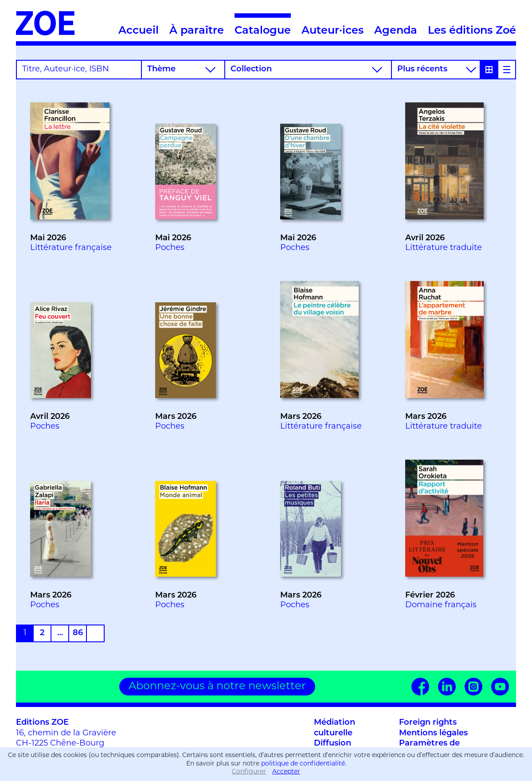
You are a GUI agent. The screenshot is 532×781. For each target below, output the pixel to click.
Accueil (139, 31)
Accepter (286, 772)
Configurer (249, 772)
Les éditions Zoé (472, 31)
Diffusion (332, 744)
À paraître (197, 31)
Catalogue (263, 25)
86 (78, 633)
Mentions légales (433, 733)
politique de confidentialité (303, 764)
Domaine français (441, 605)
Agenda (396, 31)
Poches (170, 248)
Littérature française (71, 248)
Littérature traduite (444, 248)
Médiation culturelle (334, 728)
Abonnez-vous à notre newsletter (217, 687)
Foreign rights (428, 723)
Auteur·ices (332, 31)
